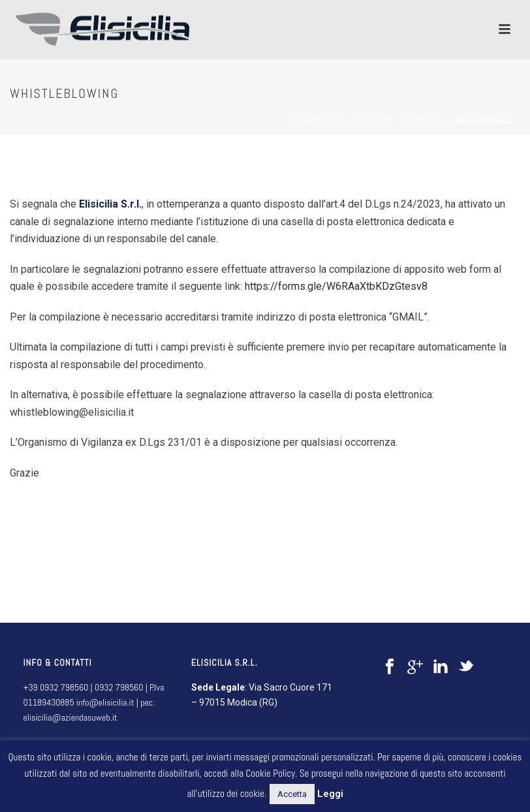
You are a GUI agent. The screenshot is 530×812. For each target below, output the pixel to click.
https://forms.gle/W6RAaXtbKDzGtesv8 (336, 286)
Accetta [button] (292, 794)
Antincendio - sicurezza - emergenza (368, 121)
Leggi (330, 794)
